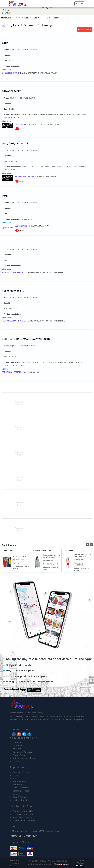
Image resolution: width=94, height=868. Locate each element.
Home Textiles (19, 781)
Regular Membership (22, 817)
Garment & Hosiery (22, 772)
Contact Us (18, 746)
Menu (79, 4)
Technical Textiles (21, 800)
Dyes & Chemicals (21, 797)
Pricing (16, 761)
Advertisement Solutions (24, 820)
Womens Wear (22, 18)
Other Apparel (53, 18)
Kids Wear (38, 18)
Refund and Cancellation (24, 758)
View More (7, 70)
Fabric (16, 775)
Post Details (84, 29)
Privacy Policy (19, 755)
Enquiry (8, 13)
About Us (17, 743)
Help (7, 10)
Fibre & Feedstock (21, 788)
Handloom (18, 785)
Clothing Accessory (22, 791)
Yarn (15, 778)
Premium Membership (23, 811)
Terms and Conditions (23, 752)
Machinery (18, 794)
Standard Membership (23, 814)
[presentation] (87, 544)
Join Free (17, 749)
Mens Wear (6, 18)
